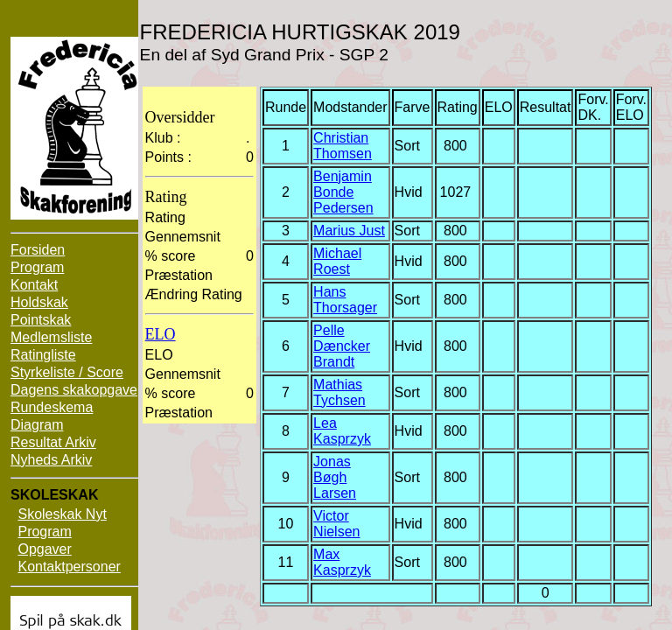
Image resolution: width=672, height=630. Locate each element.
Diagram (37, 425)
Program (37, 267)
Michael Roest (337, 261)
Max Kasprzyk (342, 562)
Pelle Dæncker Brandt (342, 346)
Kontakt (34, 285)
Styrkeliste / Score (67, 372)
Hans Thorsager (345, 300)
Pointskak (41, 320)
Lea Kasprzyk (342, 431)
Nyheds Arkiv (51, 460)
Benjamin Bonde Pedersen (343, 192)
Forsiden (38, 250)
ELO (161, 334)
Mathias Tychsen (339, 392)
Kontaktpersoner (69, 567)
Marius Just (349, 231)
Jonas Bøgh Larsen (335, 477)
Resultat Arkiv (53, 442)
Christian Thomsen (343, 146)
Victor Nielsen (336, 524)
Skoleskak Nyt (62, 514)
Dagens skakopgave (74, 390)
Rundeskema (52, 407)
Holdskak (39, 302)
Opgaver (44, 549)
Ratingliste (43, 355)
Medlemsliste (51, 337)
